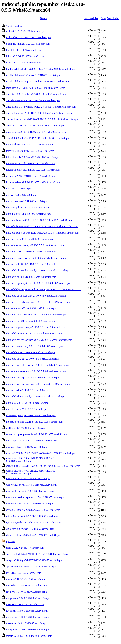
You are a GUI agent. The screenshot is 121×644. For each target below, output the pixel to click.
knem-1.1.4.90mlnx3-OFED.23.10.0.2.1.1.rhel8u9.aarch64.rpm (37, 138)
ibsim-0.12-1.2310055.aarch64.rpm (23, 63)
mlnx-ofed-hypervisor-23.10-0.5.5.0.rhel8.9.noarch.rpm (34, 333)
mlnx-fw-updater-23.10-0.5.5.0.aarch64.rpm (28, 208)
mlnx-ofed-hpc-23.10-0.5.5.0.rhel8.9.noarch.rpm (30, 321)
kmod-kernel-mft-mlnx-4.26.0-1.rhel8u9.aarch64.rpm (33, 100)
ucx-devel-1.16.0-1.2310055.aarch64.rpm (26, 592)
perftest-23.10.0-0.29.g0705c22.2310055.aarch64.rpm (33, 510)
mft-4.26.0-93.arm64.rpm (18, 189)
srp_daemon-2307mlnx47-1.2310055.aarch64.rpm (31, 567)
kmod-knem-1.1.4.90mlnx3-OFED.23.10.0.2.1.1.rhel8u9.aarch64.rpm (41, 107)
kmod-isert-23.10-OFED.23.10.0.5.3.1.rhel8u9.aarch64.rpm (36, 94)
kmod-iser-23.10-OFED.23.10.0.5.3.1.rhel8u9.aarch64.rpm (35, 88)
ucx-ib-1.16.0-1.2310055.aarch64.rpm (25, 604)
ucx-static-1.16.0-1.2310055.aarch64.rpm (26, 623)
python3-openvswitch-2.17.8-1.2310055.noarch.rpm (32, 516)
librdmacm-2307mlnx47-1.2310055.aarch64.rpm (30, 163)
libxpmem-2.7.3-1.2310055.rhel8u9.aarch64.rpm (30, 176)
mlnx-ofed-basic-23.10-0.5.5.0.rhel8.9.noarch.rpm (31, 252)
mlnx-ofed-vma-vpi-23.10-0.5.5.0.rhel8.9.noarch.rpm (32, 378)
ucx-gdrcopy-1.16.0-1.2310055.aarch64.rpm (28, 598)
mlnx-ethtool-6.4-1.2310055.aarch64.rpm (26, 201)
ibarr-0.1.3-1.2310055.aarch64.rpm (23, 50)
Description (113, 18)
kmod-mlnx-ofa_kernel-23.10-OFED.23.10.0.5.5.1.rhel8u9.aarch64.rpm (42, 119)
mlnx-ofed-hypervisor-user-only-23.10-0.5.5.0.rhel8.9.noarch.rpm (39, 340)
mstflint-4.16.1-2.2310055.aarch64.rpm (25, 428)
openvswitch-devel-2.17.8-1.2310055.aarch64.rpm (31, 485)
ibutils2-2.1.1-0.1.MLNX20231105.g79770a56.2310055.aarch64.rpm (41, 69)
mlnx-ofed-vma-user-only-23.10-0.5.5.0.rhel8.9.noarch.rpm (36, 371)
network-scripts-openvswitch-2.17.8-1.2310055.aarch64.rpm (36, 434)
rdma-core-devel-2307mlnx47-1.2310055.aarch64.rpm (33, 535)
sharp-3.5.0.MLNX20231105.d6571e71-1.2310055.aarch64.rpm (38, 554)
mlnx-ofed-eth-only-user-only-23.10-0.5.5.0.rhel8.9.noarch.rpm (38, 302)
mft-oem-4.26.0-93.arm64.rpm (21, 195)
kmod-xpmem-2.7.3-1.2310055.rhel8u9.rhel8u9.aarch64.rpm (36, 132)
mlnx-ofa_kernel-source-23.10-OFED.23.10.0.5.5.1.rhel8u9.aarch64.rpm (42, 233)
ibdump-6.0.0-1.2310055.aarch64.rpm (25, 56)
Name (43, 18)
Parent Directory (14, 26)
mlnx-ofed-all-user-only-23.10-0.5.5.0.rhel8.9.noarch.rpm (35, 245)
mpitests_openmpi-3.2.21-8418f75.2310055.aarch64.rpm (34, 422)
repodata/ (10, 541)
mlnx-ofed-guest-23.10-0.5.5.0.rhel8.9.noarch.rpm (31, 308)
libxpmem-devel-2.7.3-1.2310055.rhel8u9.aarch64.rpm (33, 182)
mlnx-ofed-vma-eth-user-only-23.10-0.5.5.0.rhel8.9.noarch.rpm (38, 365)
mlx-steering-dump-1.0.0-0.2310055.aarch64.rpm (31, 415)
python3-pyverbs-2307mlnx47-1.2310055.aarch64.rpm (33, 522)
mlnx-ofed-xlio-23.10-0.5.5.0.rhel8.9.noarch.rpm (30, 390)
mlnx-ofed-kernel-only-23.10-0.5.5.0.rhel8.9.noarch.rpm (34, 346)
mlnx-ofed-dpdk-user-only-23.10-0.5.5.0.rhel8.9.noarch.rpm (36, 296)
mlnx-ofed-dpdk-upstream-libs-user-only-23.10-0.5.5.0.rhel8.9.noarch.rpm (43, 289)
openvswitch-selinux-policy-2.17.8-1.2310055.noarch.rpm (35, 497)
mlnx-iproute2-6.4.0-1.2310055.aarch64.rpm (28, 214)
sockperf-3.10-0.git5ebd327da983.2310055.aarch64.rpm (34, 560)
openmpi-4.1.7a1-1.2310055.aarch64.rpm (26, 447)
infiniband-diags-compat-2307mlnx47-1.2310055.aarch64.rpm (37, 82)
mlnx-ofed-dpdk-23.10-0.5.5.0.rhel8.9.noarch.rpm (31, 277)
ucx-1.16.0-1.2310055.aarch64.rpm (23, 573)
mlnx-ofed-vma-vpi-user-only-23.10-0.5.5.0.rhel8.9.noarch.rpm (38, 384)
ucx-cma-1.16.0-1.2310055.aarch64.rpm (26, 579)
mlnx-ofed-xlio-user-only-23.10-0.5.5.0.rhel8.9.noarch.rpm (35, 396)
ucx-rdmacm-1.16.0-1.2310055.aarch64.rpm (28, 617)
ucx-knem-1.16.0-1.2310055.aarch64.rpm (27, 611)
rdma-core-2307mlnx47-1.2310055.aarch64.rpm (30, 529)
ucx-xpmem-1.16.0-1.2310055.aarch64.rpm (27, 630)
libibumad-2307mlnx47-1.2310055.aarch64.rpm (30, 145)
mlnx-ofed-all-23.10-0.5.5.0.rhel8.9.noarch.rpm (30, 239)
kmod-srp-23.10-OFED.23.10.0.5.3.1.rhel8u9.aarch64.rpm (35, 126)
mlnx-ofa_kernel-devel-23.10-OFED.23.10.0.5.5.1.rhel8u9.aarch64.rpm (42, 226)
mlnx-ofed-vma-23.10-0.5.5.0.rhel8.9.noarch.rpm (30, 352)
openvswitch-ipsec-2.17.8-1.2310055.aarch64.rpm (31, 491)
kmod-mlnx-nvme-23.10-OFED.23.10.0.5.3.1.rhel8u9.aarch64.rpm (39, 113)
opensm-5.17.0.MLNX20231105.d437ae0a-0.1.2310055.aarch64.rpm (41, 453)
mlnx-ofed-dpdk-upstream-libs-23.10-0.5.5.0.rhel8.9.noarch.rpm (38, 283)
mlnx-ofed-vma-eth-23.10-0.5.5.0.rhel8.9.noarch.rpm (32, 359)
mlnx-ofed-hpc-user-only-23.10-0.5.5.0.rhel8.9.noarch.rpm (35, 327)
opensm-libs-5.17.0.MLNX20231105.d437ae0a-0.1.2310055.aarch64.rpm (43, 466)
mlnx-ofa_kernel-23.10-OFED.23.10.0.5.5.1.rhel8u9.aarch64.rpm (39, 220)
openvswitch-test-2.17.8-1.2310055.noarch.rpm (29, 504)
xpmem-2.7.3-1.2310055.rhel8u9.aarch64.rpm (29, 636)
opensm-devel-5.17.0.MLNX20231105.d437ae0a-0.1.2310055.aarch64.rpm (31, 459)
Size (103, 18)
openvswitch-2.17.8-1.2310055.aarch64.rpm (28, 478)
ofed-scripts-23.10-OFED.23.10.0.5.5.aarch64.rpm (31, 441)
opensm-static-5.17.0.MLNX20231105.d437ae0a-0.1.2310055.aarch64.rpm (31, 472)
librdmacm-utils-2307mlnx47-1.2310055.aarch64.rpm (33, 170)
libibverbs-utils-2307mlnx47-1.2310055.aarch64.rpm (32, 157)
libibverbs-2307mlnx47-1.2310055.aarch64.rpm (30, 151)
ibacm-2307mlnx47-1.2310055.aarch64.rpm (28, 44)
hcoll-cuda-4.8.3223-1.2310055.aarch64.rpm (28, 37)
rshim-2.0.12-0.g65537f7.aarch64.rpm (25, 548)
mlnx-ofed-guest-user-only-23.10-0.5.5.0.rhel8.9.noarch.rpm (36, 315)
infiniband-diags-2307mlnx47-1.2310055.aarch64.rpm (33, 75)
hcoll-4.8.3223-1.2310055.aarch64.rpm (25, 31)
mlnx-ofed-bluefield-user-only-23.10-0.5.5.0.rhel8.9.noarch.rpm (38, 270)
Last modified (91, 18)
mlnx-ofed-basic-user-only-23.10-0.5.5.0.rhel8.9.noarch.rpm (36, 258)
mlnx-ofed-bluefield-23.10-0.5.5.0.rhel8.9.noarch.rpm (33, 264)
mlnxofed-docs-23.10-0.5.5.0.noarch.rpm (26, 409)
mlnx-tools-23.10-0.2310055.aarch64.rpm (27, 403)
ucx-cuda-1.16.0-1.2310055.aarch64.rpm (26, 585)
